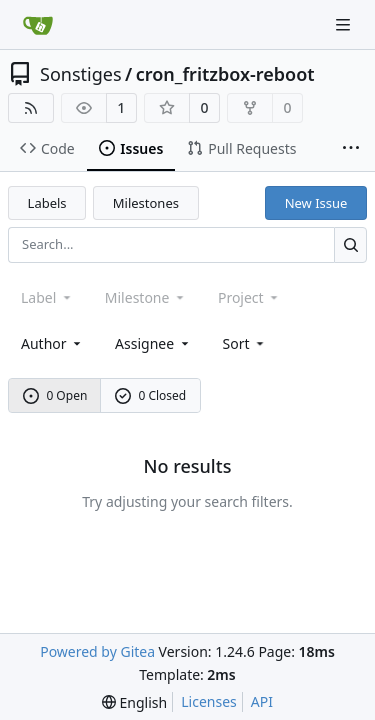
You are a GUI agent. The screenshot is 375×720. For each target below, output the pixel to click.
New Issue (316, 203)
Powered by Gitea (97, 651)
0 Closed (151, 395)
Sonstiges (81, 74)
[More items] (351, 149)
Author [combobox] (52, 343)
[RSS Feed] (31, 108)
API (262, 701)
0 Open (55, 395)
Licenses (209, 701)
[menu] (245, 343)
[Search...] (350, 244)
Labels (47, 203)
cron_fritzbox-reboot (225, 74)
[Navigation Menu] (345, 24)
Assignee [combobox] (153, 343)
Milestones (146, 203)
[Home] (38, 25)
